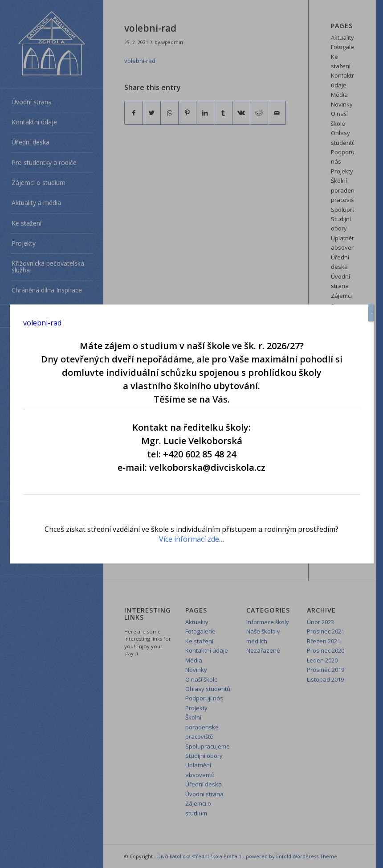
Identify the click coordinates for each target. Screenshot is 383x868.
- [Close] (372, 313)
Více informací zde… (191, 539)
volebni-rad (42, 323)
